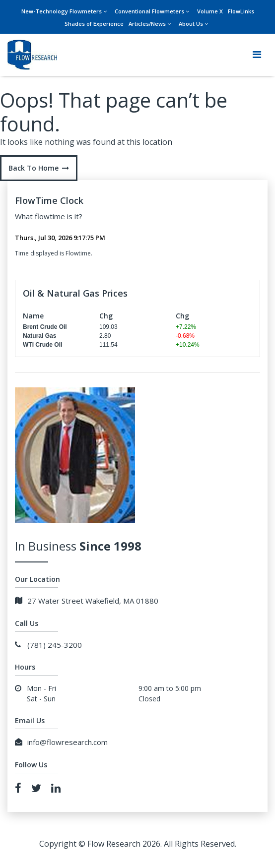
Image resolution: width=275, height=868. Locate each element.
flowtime (50, 216)
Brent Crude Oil (45, 327)
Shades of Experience (94, 24)
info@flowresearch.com (61, 742)
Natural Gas (39, 336)
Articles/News (147, 24)
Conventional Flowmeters (149, 11)
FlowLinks (241, 11)
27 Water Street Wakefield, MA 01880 (87, 601)
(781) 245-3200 (48, 645)
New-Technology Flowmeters (62, 11)
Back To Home (39, 168)
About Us (191, 24)
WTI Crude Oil (42, 345)
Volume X (210, 11)
